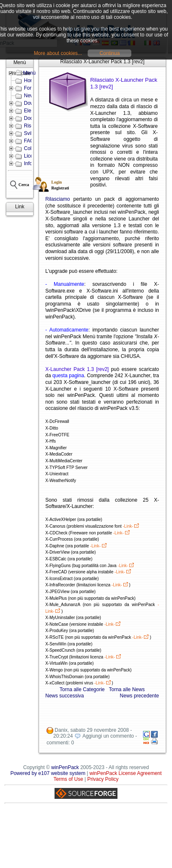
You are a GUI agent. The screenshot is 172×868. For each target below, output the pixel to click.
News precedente (139, 696)
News (30, 96)
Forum (31, 88)
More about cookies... (58, 53)
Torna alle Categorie (82, 689)
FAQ (29, 141)
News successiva (65, 696)
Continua (109, 53)
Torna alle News (127, 689)
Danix (61, 730)
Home (31, 80)
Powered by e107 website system (48, 773)
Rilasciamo (58, 199)
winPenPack (65, 767)
